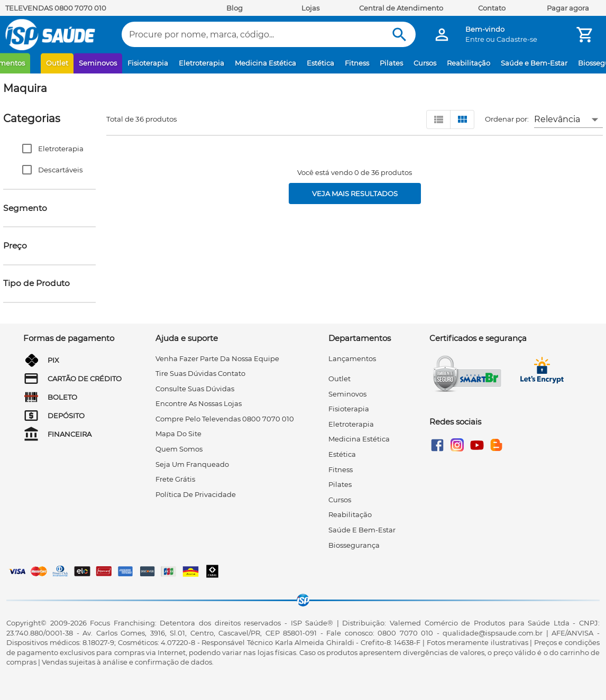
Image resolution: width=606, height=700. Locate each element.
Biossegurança (354, 545)
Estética (320, 63)
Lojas (310, 8)
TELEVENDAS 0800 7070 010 (56, 8)
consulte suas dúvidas (195, 389)
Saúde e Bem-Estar (534, 63)
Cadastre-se (517, 39)
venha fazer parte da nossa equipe (217, 358)
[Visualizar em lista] (438, 119)
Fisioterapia (148, 63)
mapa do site (178, 434)
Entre (475, 39)
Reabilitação (469, 63)
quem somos (179, 449)
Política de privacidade (196, 494)
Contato (492, 8)
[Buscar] (400, 35)
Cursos (425, 63)
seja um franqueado (192, 464)
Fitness (357, 63)
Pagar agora (568, 8)
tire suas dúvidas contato (200, 373)
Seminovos (98, 63)
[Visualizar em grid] (462, 119)
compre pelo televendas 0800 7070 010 (225, 419)
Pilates (391, 63)
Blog (235, 8)
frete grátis (175, 479)
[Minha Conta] (442, 35)
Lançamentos (352, 358)
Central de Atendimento (401, 8)
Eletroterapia (201, 63)
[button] (49, 149)
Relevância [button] (557, 119)
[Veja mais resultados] (355, 194)
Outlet (57, 63)
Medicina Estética (265, 63)
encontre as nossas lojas (199, 403)
